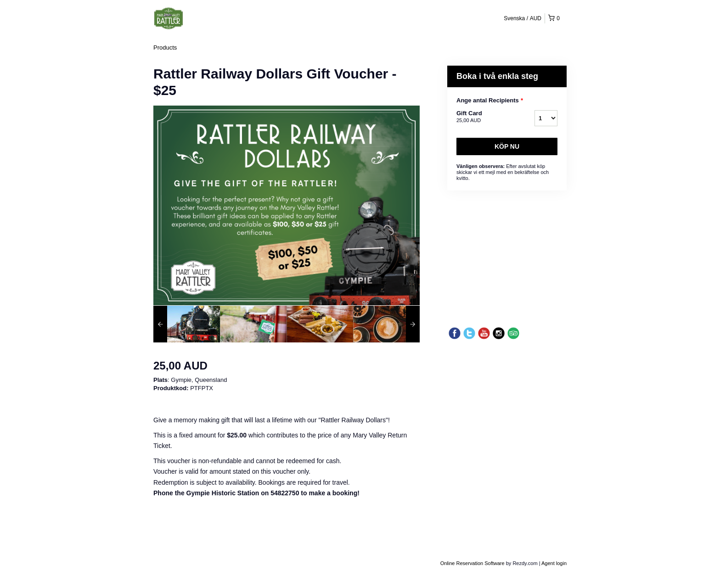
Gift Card (484, 117)
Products (165, 48)
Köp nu (507, 146)
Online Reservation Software (472, 563)
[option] (187, 324)
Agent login (554, 563)
